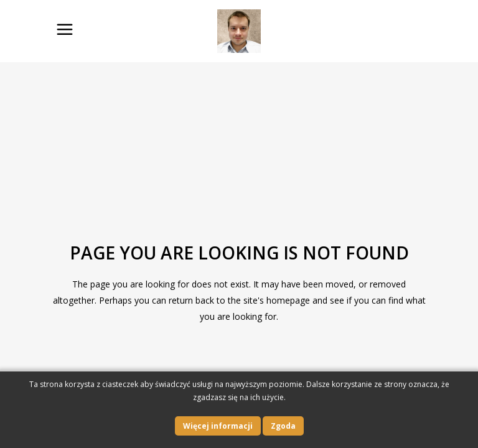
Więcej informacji (218, 426)
